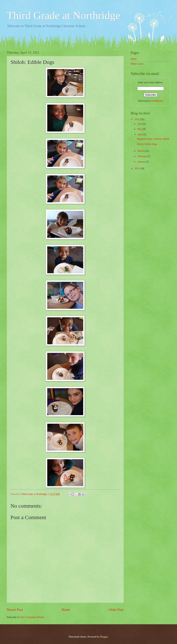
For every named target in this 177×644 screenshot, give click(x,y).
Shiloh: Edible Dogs (147, 144)
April (140, 134)
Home (66, 610)
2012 (137, 119)
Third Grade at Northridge (64, 15)
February (142, 156)
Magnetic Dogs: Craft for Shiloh (153, 139)
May (140, 129)
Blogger (104, 637)
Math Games (137, 64)
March (141, 151)
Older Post (116, 610)
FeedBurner (157, 101)
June (140, 124)
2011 (137, 169)
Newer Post (15, 610)
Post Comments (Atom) (32, 617)
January (142, 162)
